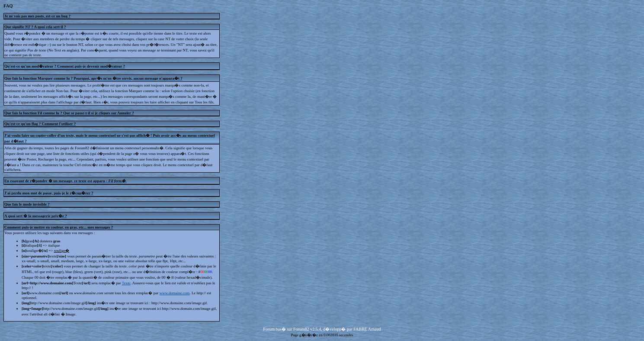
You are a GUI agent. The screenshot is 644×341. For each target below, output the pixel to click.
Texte (126, 283)
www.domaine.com (174, 293)
